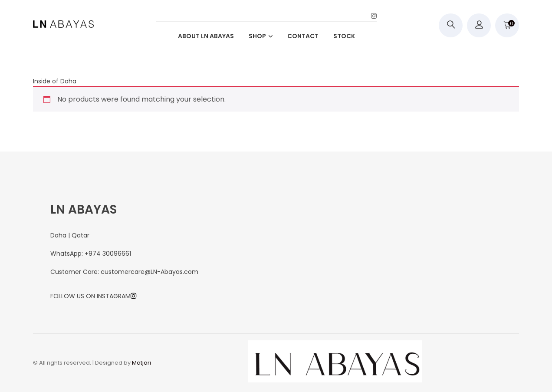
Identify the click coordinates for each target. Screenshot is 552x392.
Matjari (141, 363)
